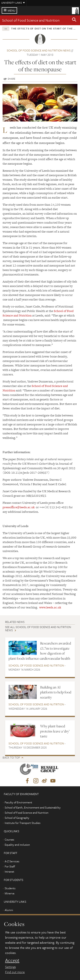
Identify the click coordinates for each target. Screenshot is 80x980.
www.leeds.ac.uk (50, 607)
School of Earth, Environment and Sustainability (33, 807)
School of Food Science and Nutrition (31, 20)
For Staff (10, 866)
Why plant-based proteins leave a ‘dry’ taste (55, 731)
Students (10, 888)
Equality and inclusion (17, 845)
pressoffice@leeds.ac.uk (19, 507)
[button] (74, 20)
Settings (10, 967)
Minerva (9, 893)
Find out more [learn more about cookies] (15, 972)
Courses (9, 839)
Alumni (9, 910)
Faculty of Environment (18, 802)
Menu (12, 10)
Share (12, 79)
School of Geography (17, 818)
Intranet (9, 872)
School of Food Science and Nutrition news (39, 50)
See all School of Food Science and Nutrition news (38, 629)
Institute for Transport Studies (23, 823)
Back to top (11, 758)
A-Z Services (12, 861)
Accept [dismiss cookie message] (12, 960)
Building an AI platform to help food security (56, 692)
